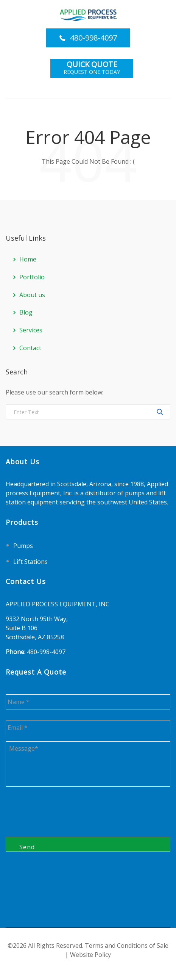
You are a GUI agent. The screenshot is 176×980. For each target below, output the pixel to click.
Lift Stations (30, 561)
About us (32, 295)
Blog (26, 312)
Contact (30, 348)
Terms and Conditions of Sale (127, 946)
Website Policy (90, 955)
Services (31, 330)
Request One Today (92, 68)
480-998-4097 (93, 38)
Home (28, 259)
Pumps (23, 546)
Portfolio (32, 277)
